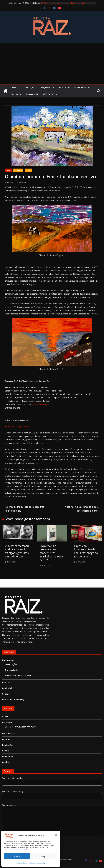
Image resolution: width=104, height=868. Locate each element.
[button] (56, 835)
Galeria (15, 94)
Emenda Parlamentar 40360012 (19, 676)
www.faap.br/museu (42, 404)
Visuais (28, 170)
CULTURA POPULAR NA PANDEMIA (21, 727)
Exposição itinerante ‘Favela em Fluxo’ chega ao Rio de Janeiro (86, 551)
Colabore (6, 762)
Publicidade (8, 688)
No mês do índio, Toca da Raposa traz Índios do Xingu (23, 509)
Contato (6, 694)
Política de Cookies (22, 863)
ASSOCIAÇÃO (48, 94)
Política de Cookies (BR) (13, 700)
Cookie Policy (32, 863)
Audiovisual (32, 94)
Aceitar (17, 856)
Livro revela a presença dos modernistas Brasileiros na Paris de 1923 (51, 553)
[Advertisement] (52, 64)
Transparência (11, 670)
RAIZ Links (7, 682)
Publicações (81, 88)
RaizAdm (22, 182)
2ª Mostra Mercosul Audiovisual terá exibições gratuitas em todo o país (17, 551)
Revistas (63, 88)
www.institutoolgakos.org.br (17, 426)
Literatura (18, 170)
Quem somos (8, 660)
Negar (44, 856)
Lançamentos (47, 88)
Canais (14, 88)
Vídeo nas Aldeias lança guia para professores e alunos (83, 509)
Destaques (30, 88)
